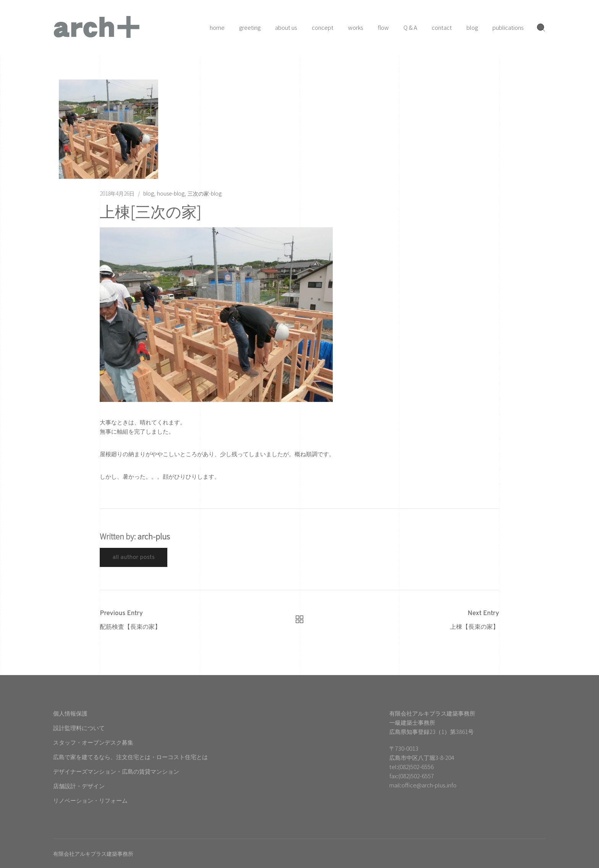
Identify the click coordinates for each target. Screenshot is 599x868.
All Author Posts (134, 557)
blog (472, 27)
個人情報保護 (70, 713)
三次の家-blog (205, 193)
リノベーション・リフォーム (90, 800)
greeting (250, 27)
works (356, 27)
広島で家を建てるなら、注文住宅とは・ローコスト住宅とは (130, 757)
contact (442, 27)
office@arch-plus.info (429, 785)
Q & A (410, 27)
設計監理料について (79, 728)
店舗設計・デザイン (79, 786)
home (217, 27)
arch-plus (154, 536)
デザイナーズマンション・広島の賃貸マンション (116, 771)
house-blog (171, 193)
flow (383, 27)
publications (508, 27)
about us (286, 27)
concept (323, 27)
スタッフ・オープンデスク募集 (93, 742)
